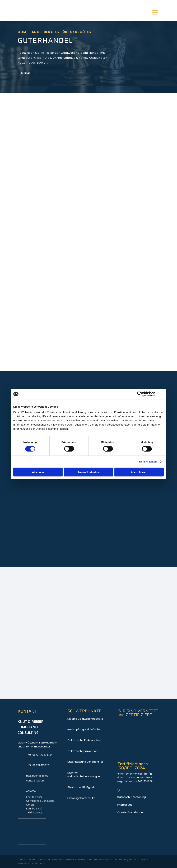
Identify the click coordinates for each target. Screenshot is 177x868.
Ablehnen (38, 472)
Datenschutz (38, 863)
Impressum (23, 863)
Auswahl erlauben (88, 472)
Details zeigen (148, 462)
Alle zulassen (139, 472)
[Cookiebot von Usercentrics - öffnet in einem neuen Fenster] (140, 394)
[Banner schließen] (162, 394)
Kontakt (27, 73)
